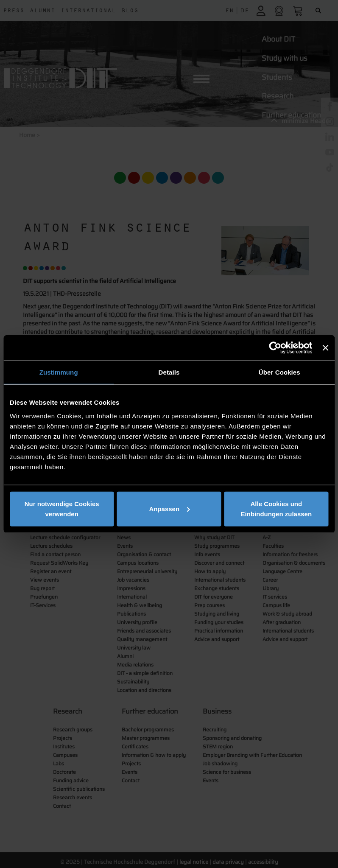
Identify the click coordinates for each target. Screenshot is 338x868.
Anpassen (169, 508)
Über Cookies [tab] (279, 372)
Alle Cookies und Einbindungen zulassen (277, 508)
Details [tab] (169, 372)
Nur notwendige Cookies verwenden (62, 508)
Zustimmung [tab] (59, 372)
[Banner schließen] (325, 348)
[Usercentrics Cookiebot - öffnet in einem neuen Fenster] (275, 348)
